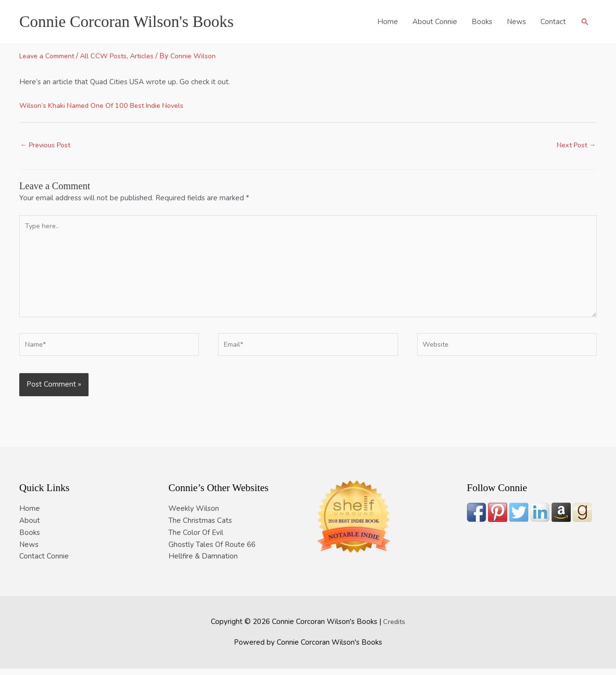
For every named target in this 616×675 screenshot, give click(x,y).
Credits (394, 628)
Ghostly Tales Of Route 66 (212, 551)
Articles (151, 56)
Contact (553, 22)
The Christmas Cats (200, 527)
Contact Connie (44, 563)
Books (481, 22)
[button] (585, 22)
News (516, 22)
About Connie (434, 22)
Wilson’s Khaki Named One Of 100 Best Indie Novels (106, 105)
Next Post (574, 145)
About (30, 527)
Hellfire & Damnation (203, 563)
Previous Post (48, 145)
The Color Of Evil (196, 539)
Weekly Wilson (194, 515)
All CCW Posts (110, 56)
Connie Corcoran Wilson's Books (131, 21)
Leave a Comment (50, 56)
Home (387, 22)
